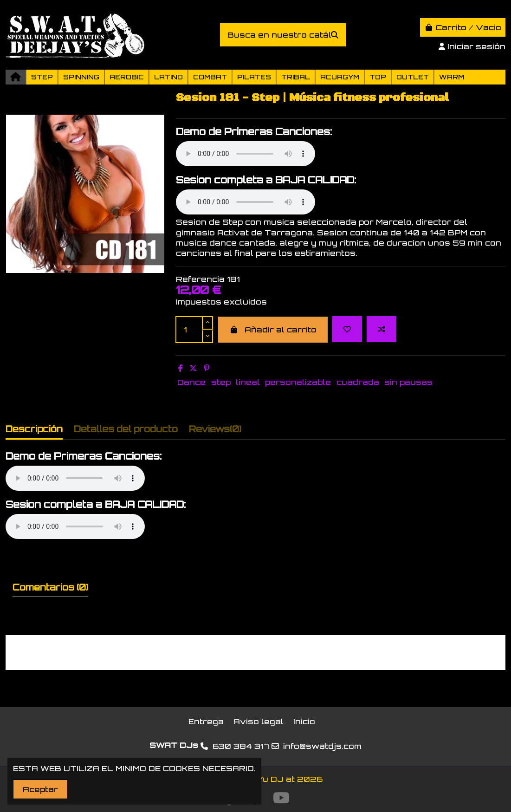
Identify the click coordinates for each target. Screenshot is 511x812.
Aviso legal (259, 721)
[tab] (215, 431)
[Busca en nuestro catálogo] (335, 35)
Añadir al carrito (273, 330)
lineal (248, 382)
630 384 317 (241, 746)
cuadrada (358, 382)
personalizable (298, 382)
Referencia (200, 279)
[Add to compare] (382, 329)
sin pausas (408, 382)
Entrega (206, 721)
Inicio (304, 721)
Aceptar (40, 789)
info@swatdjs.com (322, 746)
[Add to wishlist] (347, 329)
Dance (191, 382)
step (221, 382)
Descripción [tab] (34, 429)
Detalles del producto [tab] (126, 429)
